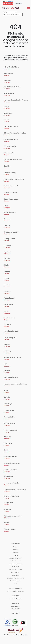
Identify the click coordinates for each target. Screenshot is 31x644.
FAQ (15, 584)
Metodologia (16, 550)
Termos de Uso (15, 572)
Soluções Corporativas (15, 561)
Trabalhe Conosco (15, 581)
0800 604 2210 (10, 1)
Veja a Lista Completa (15, 599)
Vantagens (16, 552)
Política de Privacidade (16, 570)
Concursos (16, 567)
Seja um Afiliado (7, 4)
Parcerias (15, 555)
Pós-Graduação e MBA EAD (15, 591)
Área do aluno (18, 4)
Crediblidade (15, 575)
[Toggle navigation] (28, 8)
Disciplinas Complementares (16, 578)
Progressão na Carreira (15, 564)
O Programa (16, 547)
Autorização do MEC (15, 558)
